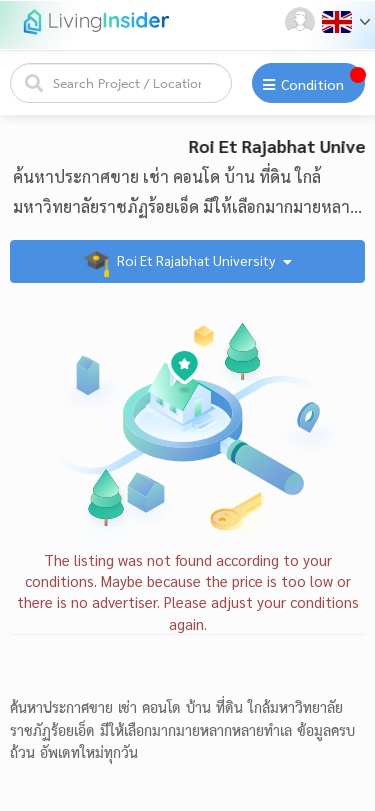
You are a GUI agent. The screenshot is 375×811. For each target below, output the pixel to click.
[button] (302, 22)
